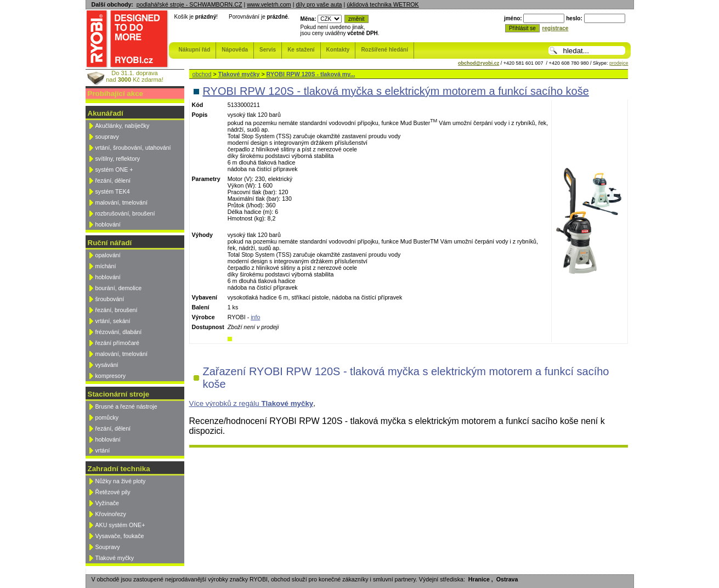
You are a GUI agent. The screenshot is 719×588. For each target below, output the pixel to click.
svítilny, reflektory (118, 159)
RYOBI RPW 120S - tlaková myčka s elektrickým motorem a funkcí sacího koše (396, 91)
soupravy (107, 137)
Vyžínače (107, 503)
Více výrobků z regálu (251, 403)
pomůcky (107, 417)
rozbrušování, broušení (125, 213)
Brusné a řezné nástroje (126, 406)
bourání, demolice (119, 288)
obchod (202, 74)
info (255, 317)
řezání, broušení (117, 310)
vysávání (107, 365)
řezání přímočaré (118, 343)
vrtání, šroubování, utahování (133, 148)
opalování (108, 255)
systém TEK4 (113, 191)
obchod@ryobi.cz (479, 63)
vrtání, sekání (113, 321)
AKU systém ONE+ (120, 525)
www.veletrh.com (269, 4)
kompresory (111, 376)
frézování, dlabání (119, 332)
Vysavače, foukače (120, 536)
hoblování (108, 224)
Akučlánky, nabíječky (123, 126)
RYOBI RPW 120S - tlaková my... (311, 74)
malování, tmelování (121, 202)
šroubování (110, 299)
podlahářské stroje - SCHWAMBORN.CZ (189, 4)
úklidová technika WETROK (383, 4)
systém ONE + (114, 169)
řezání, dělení (113, 180)
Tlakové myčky (115, 558)
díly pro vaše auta (319, 4)
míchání (106, 266)
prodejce (619, 63)
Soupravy (108, 547)
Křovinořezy (111, 514)
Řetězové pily (113, 492)
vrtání (103, 450)
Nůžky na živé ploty (121, 481)
